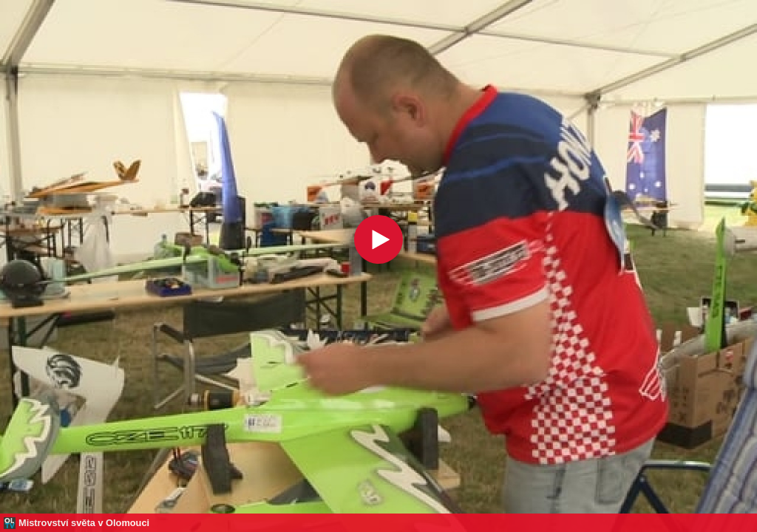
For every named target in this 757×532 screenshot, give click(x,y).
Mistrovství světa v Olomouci (84, 523)
